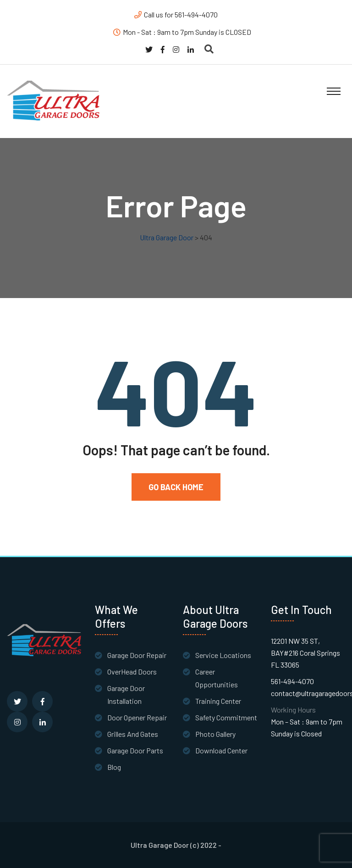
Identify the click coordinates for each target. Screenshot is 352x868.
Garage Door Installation (126, 694)
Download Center (221, 750)
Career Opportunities (217, 678)
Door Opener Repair (137, 717)
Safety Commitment (226, 717)
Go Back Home (176, 487)
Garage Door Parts (135, 750)
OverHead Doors (132, 672)
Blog (114, 767)
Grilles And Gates (133, 734)
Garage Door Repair (137, 655)
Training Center (218, 701)
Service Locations (223, 655)
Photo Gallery (215, 734)
